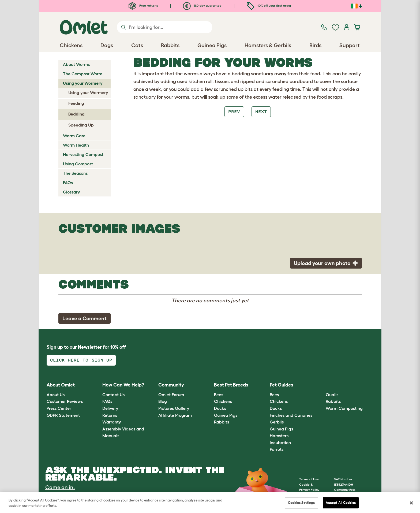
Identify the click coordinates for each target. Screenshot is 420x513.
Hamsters (279, 436)
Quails (332, 395)
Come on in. (60, 487)
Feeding (76, 103)
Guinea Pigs (226, 415)
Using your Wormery (83, 83)
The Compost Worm (83, 74)
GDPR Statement (63, 415)
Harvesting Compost (83, 154)
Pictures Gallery (174, 408)
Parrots (277, 449)
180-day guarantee (202, 5)
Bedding (76, 114)
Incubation (280, 443)
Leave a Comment (85, 318)
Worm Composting (344, 408)
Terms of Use (309, 479)
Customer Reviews (65, 401)
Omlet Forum (171, 395)
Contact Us (113, 395)
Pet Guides (282, 385)
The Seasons (75, 173)
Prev (234, 112)
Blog (163, 401)
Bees (219, 395)
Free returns (143, 5)
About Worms (76, 64)
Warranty (112, 422)
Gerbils (277, 422)
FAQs (68, 183)
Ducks (220, 408)
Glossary (71, 192)
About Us (56, 395)
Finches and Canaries (291, 415)
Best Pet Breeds (231, 385)
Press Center (59, 408)
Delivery (110, 408)
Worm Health (76, 145)
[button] (322, 385)
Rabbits (222, 422)
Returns (110, 415)
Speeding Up (81, 125)
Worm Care (74, 136)
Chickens (223, 401)
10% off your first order (269, 5)
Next (261, 112)
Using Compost (78, 164)
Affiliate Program (175, 415)
